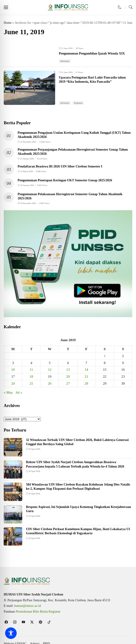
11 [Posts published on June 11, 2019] (31, 369)
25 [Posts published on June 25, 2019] (31, 383)
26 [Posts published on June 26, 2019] (50, 383)
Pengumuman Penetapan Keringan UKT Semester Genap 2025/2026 (65, 180)
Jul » (19, 392)
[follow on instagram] (15, 622)
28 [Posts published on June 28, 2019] (86, 383)
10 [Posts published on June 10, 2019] (13, 369)
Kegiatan (78, 103)
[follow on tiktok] (49, 622)
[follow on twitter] (32, 622)
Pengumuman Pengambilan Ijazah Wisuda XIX (92, 53)
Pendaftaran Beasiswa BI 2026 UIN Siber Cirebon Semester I (60, 166)
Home (8, 23)
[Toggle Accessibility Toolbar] (11, 633)
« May (8, 392)
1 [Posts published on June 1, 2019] (105, 356)
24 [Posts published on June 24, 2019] (13, 383)
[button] (6, 7)
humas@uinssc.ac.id (28, 606)
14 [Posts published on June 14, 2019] (86, 369)
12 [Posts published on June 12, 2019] (50, 369)
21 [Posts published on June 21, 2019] (86, 376)
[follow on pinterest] (40, 622)
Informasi (65, 61)
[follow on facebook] (6, 622)
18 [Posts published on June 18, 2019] (31, 376)
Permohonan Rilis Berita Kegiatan (38, 612)
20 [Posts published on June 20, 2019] (68, 376)
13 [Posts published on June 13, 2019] (68, 369)
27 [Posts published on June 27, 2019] (68, 383)
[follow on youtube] (23, 622)
